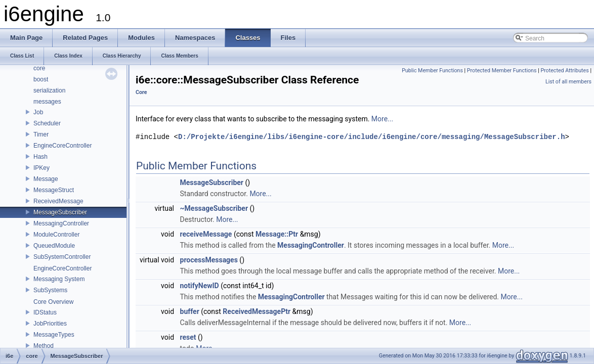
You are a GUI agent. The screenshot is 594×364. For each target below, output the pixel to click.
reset (188, 337)
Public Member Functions (432, 71)
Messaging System (59, 279)
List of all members (568, 82)
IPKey (41, 168)
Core (141, 92)
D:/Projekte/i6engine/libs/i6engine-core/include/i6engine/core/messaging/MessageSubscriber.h (371, 137)
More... (382, 119)
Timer (41, 134)
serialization (49, 90)
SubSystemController (62, 257)
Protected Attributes (564, 71)
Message (46, 179)
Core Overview (53, 302)
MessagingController (61, 223)
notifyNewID (200, 286)
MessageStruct (54, 190)
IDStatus (45, 312)
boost (41, 79)
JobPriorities (50, 324)
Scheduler (47, 123)
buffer (190, 311)
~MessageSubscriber (214, 208)
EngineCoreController (62, 146)
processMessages (209, 260)
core (39, 68)
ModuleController (56, 235)
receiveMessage (206, 234)
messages (47, 102)
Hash (40, 157)
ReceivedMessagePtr (257, 311)
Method (44, 346)
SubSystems (50, 290)
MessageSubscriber (60, 212)
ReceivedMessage (58, 201)
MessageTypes (54, 335)
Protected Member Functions (502, 71)
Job (38, 112)
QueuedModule (54, 246)
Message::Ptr (277, 234)
